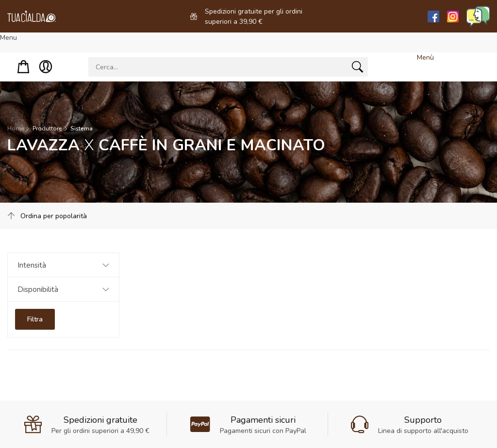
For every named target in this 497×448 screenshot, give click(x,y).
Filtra (35, 319)
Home (16, 128)
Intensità (32, 265)
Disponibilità (38, 289)
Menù (425, 57)
